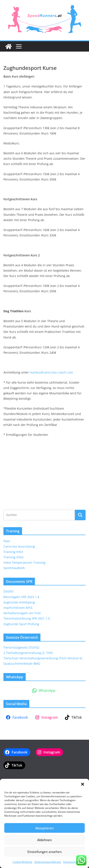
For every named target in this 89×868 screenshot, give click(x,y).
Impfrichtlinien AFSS (18, 608)
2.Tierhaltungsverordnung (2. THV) (28, 653)
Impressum (70, 862)
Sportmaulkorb (14, 568)
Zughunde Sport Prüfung (21, 624)
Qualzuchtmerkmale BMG (22, 664)
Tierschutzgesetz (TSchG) (21, 647)
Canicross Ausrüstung (19, 546)
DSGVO (8, 591)
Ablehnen (44, 840)
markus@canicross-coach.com (51, 372)
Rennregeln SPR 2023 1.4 (21, 597)
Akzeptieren (44, 828)
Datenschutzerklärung (48, 862)
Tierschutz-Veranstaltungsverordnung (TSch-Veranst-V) (43, 658)
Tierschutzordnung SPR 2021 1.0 (27, 618)
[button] (83, 784)
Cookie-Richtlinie (22, 862)
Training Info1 (13, 552)
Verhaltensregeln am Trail (22, 613)
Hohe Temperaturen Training (24, 563)
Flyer (7, 541)
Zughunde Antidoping (19, 602)
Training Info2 (13, 557)
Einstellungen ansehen (44, 852)
